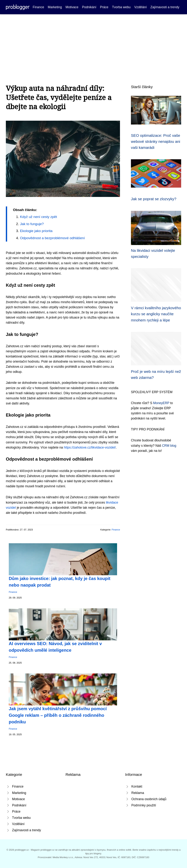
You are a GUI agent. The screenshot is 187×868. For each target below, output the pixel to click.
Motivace (72, 7)
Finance (38, 7)
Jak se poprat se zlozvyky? (154, 199)
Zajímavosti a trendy (165, 7)
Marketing (55, 7)
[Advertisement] (93, 42)
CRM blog (169, 446)
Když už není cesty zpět (38, 217)
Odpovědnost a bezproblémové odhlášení (52, 238)
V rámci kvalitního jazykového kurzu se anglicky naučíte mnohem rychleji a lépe (156, 314)
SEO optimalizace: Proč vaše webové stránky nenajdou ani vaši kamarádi (155, 142)
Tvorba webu (121, 7)
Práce (104, 7)
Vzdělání (140, 7)
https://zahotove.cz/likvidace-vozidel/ (90, 447)
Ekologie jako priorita (36, 231)
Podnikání (89, 7)
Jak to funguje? (32, 224)
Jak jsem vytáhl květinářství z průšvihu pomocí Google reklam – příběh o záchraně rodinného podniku (58, 715)
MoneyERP (161, 403)
